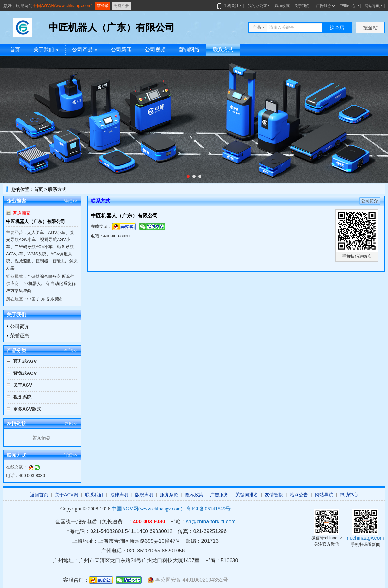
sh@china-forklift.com (211, 522)
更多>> (71, 423)
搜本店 (337, 27)
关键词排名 (247, 495)
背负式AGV (25, 373)
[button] (188, 176)
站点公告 (299, 495)
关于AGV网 (67, 495)
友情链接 (274, 495)
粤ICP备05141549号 (208, 509)
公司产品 (85, 50)
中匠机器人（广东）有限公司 (36, 221)
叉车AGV (23, 385)
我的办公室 (257, 6)
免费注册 (121, 6)
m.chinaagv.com (365, 538)
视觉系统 (22, 397)
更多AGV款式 (27, 409)
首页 (15, 50)
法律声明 (119, 495)
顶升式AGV (25, 361)
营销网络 (189, 50)
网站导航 (372, 6)
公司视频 (155, 50)
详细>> (71, 201)
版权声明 (144, 495)
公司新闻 (121, 50)
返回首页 (39, 495)
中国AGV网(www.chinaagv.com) (63, 6)
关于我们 (302, 6)
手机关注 (230, 6)
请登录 (103, 6)
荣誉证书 (20, 336)
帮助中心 (348, 6)
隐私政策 (194, 495)
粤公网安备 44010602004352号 (188, 580)
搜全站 (370, 28)
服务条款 (169, 495)
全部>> (71, 350)
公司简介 (20, 326)
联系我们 (94, 495)
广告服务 (324, 6)
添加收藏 (282, 6)
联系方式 (223, 50)
